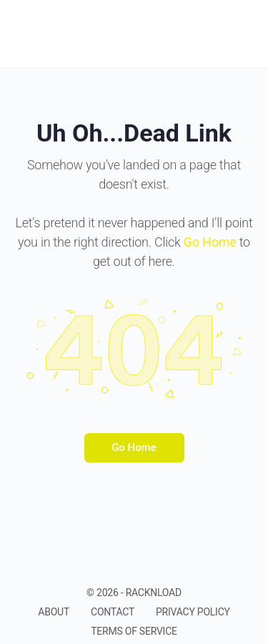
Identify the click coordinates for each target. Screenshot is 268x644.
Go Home (134, 447)
